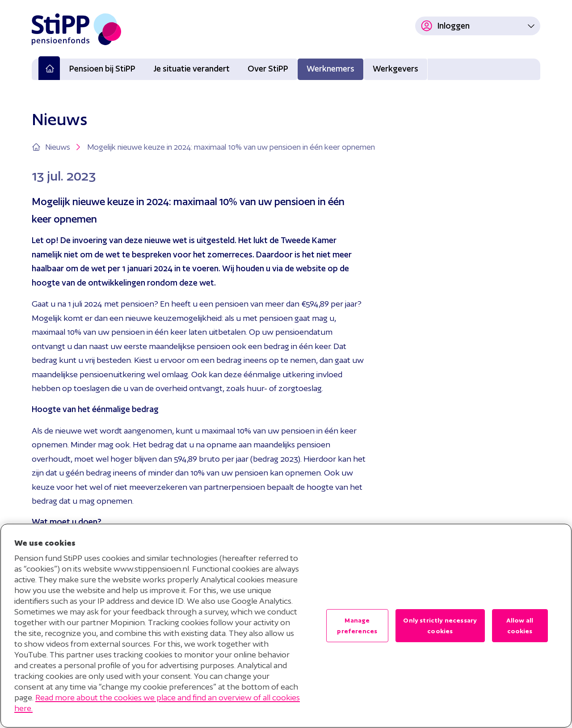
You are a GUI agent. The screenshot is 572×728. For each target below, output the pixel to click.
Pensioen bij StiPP (102, 69)
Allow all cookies (520, 626)
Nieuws (64, 147)
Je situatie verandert (191, 69)
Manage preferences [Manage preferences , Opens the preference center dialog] (357, 626)
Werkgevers (395, 69)
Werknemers (330, 69)
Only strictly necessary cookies (440, 626)
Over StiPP (268, 69)
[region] (286, 626)
